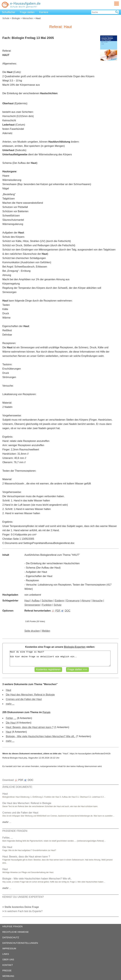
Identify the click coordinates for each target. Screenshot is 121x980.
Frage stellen (27, 12)
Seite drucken (32, 631)
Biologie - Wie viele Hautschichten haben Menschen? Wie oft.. (41, 736)
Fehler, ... (11, 718)
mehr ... (10, 704)
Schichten (47, 601)
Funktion (47, 605)
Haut (27, 601)
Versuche (97, 601)
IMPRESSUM (9, 948)
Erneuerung (73, 601)
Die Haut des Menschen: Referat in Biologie (30, 695)
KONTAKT (8, 965)
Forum (46, 712)
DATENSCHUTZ (11, 937)
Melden (46, 631)
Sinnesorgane (32, 605)
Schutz (58, 605)
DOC (66, 611)
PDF (56, 611)
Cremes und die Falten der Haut (24, 699)
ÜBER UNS (8, 960)
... (7, 822)
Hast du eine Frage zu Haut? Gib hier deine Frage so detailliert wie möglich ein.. (60, 658)
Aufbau (36, 601)
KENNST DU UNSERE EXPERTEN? (23, 897)
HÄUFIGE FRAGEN (12, 926)
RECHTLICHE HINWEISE (16, 932)
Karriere (44, 12)
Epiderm (60, 601)
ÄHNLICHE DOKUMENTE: (17, 787)
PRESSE (7, 971)
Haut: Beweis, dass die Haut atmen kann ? (30, 727)
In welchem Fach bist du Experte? (24, 911)
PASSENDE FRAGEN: (15, 831)
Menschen (28, 18)
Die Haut (11, 723)
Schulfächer (9, 12)
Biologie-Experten (75, 647)
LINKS (6, 954)
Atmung (86, 601)
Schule (6, 18)
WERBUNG (8, 976)
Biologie (16, 18)
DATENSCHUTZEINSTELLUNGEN (20, 943)
